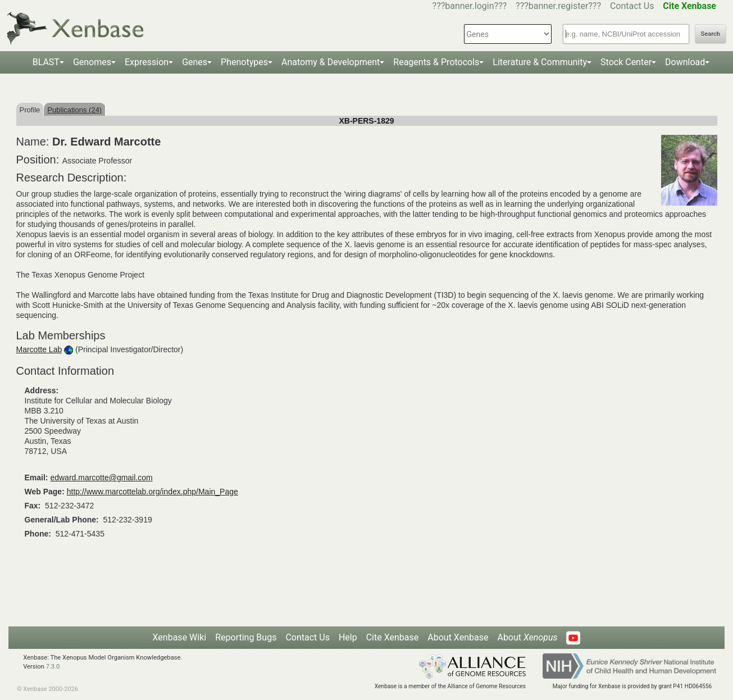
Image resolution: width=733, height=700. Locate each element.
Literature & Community (540, 62)
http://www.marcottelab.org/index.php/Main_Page (152, 492)
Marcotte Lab (39, 349)
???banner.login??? (470, 6)
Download (685, 62)
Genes (195, 62)
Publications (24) (74, 110)
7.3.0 (53, 667)
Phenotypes (244, 62)
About (527, 637)
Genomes (92, 62)
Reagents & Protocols (436, 62)
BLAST (46, 62)
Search (711, 34)
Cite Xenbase (393, 637)
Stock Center (626, 62)
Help (348, 637)
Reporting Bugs (246, 637)
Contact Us (632, 6)
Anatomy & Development (331, 62)
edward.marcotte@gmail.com (101, 478)
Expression (147, 62)
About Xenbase (458, 637)
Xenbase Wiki (180, 637)
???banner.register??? (558, 6)
